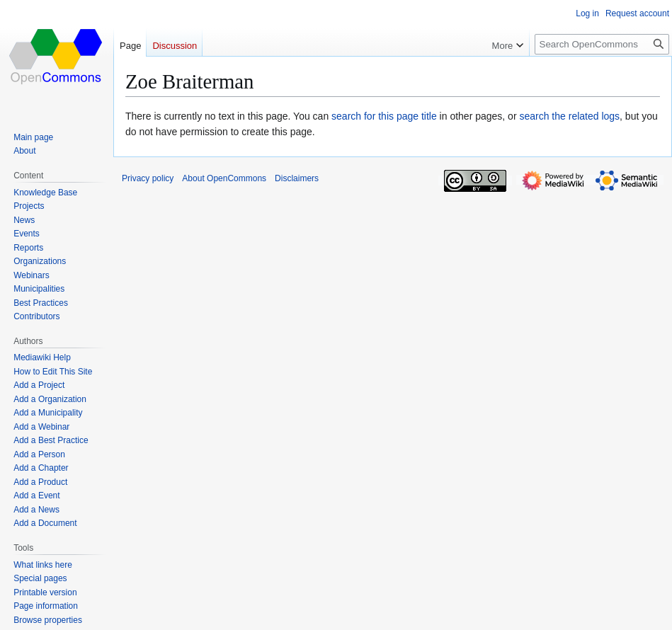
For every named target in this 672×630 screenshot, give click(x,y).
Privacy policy (148, 178)
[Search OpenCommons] (602, 44)
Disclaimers (297, 178)
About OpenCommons (224, 178)
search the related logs (569, 116)
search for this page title (384, 116)
